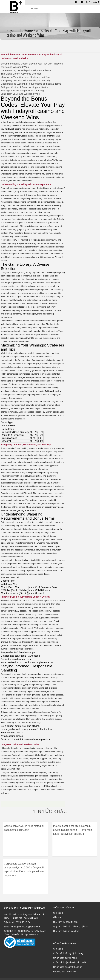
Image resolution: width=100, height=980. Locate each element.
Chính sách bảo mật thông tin (68, 967)
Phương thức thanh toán (65, 972)
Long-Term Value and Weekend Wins (20, 94)
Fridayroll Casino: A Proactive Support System (25, 87)
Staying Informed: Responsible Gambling (22, 90)
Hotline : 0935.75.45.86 (88, 2)
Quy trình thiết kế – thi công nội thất (71, 926)
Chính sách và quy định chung (68, 953)
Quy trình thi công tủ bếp (65, 922)
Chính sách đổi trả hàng (65, 958)
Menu (35, 8)
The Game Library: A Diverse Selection (21, 74)
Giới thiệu (58, 913)
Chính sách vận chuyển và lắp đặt (70, 962)
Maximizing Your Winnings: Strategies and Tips (25, 77)
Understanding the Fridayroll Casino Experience (26, 70)
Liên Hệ (57, 917)
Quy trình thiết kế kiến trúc (66, 931)
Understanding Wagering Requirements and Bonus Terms (31, 84)
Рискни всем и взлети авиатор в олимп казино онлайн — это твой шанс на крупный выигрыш (73, 830)
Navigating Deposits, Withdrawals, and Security (26, 80)
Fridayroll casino (43, 157)
